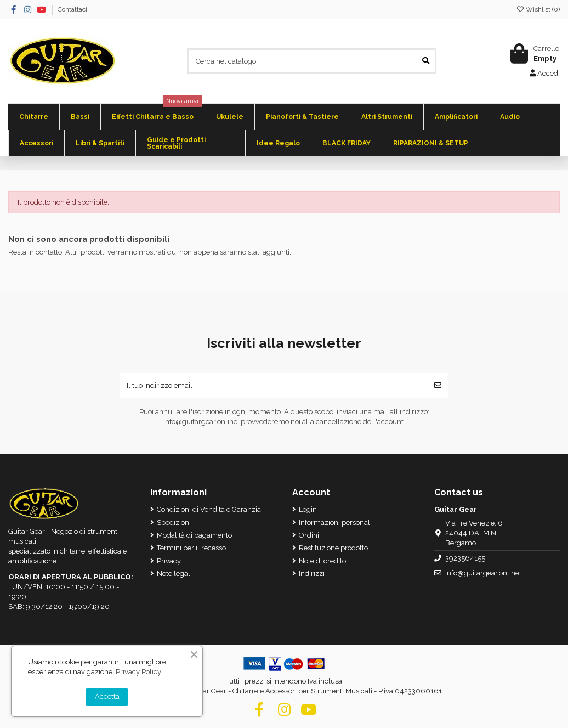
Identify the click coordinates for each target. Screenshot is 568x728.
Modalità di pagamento (194, 535)
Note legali (174, 574)
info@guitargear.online (482, 573)
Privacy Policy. (139, 672)
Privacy (169, 561)
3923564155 (465, 558)
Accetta (107, 696)
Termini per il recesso (191, 548)
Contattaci (72, 9)
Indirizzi (312, 574)
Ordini (309, 535)
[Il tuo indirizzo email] (273, 386)
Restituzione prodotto (333, 548)
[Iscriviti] (438, 386)
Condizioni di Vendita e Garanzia (209, 509)
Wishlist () (538, 9)
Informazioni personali (335, 523)
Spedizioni (174, 523)
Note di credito (322, 561)
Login (308, 509)
